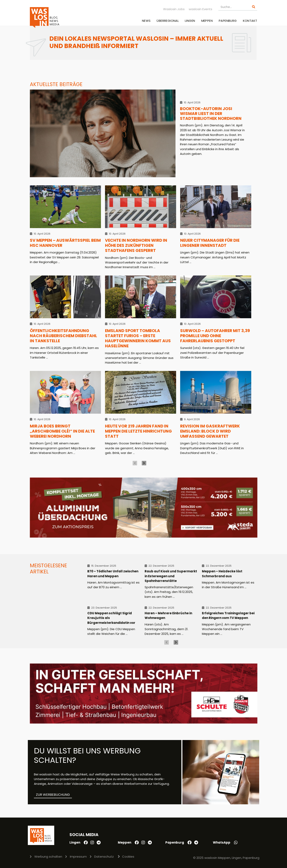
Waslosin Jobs (174, 9)
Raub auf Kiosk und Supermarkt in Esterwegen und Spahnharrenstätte (171, 576)
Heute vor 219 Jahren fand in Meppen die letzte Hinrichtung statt (138, 431)
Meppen (207, 21)
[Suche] (254, 7)
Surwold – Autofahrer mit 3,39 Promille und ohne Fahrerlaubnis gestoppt (215, 336)
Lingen (190, 21)
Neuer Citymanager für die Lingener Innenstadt (210, 243)
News (146, 21)
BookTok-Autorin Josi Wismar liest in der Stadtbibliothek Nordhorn (211, 114)
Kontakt (250, 21)
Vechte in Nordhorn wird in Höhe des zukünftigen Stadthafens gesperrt (136, 245)
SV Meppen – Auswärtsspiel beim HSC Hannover (65, 243)
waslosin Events (200, 9)
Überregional (168, 21)
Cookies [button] (128, 857)
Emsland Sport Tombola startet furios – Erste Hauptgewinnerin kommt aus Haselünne (138, 338)
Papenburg (228, 21)
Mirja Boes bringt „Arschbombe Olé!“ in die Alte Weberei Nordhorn (62, 431)
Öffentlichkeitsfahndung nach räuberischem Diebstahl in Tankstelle (63, 336)
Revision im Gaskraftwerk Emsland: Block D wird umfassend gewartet (210, 431)
